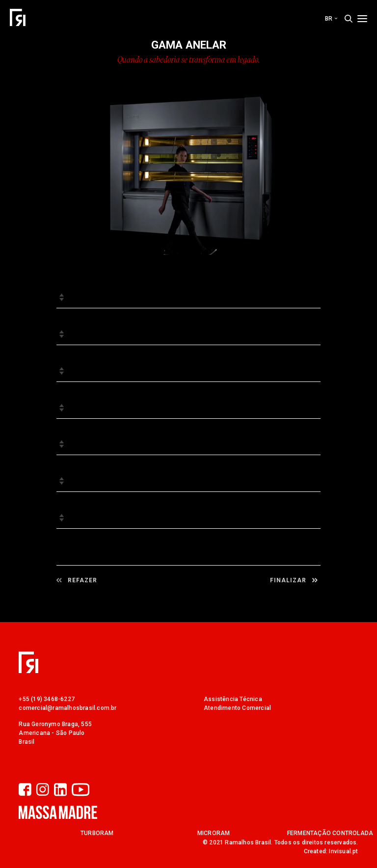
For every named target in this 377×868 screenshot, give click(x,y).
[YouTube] (81, 790)
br (331, 19)
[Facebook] (27, 790)
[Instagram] (45, 790)
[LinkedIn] (63, 790)
